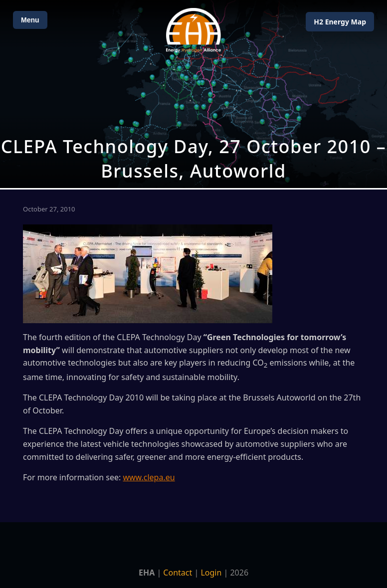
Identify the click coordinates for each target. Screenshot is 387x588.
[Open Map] (193, 94)
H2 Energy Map (340, 22)
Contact (178, 573)
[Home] (193, 30)
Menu (30, 20)
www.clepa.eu (149, 477)
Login (211, 573)
